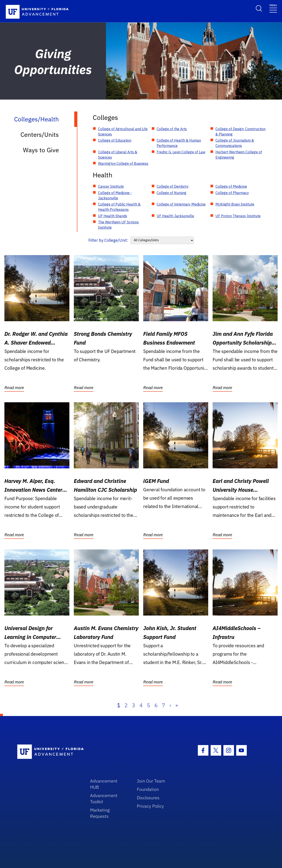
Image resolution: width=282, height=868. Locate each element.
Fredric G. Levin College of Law (181, 152)
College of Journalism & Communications (235, 143)
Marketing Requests (100, 813)
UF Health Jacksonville (175, 216)
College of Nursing (172, 193)
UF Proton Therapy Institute (238, 216)
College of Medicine (231, 186)
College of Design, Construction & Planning (240, 132)
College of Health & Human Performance (179, 143)
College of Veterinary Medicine (181, 204)
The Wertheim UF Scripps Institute (118, 225)
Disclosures (148, 798)
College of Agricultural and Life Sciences (123, 132)
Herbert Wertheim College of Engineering (239, 155)
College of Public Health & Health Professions (119, 207)
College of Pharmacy (232, 193)
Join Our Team (151, 781)
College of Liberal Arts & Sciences (118, 155)
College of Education (115, 140)
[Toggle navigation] (273, 8)
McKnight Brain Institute (235, 204)
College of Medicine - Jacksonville (115, 195)
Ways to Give (41, 150)
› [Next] (170, 705)
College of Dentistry (173, 186)
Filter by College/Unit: (108, 240)
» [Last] (177, 705)
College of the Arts (172, 129)
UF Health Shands (113, 216)
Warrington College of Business (123, 163)
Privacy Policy (150, 806)
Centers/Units (40, 134)
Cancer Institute (111, 186)
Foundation (148, 789)
